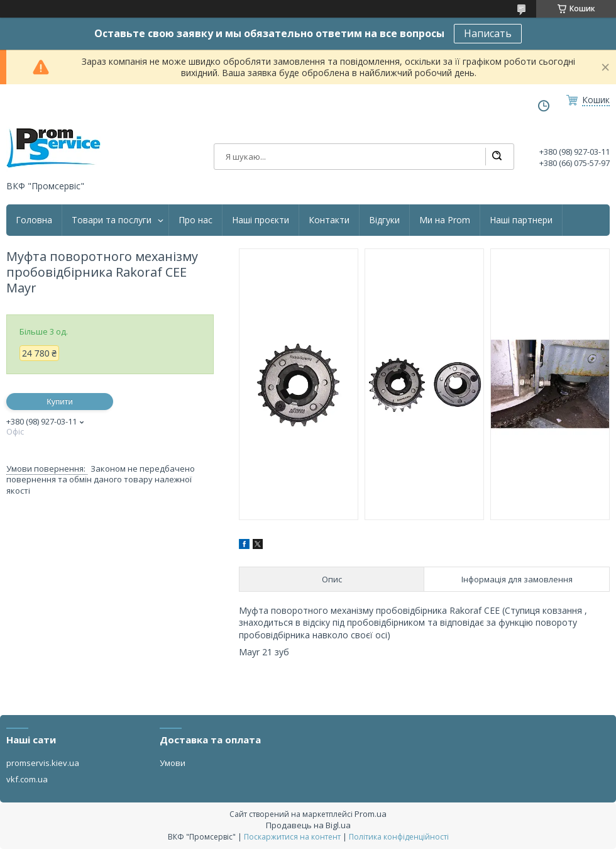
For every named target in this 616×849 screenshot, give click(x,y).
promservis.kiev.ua (43, 763)
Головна (34, 220)
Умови (173, 763)
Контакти (329, 220)
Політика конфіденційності (399, 837)
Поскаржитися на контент (292, 837)
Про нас (195, 220)
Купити (60, 402)
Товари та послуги (112, 220)
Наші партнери (521, 220)
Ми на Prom (445, 220)
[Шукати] (497, 157)
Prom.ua (371, 814)
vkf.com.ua (27, 779)
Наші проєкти (261, 220)
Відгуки (384, 220)
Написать (488, 33)
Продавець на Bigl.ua (308, 825)
